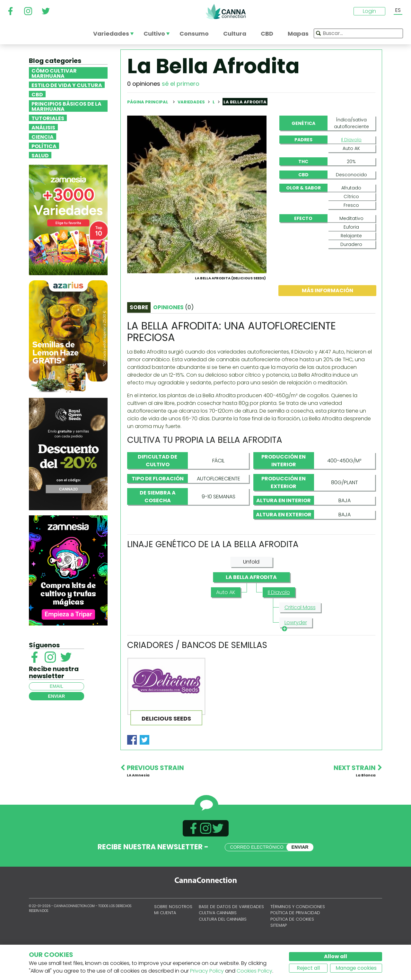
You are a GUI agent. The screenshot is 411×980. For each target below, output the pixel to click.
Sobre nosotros (173, 937)
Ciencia (43, 136)
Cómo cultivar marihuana (54, 73)
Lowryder (294, 654)
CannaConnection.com (226, 12)
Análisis (43, 127)
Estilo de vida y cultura (67, 85)
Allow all (336, 956)
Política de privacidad (295, 944)
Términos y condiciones (298, 937)
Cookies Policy (254, 971)
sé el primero (181, 84)
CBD (37, 94)
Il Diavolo (351, 140)
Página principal (148, 102)
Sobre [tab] (139, 338)
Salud (40, 155)
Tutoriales (48, 118)
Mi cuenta (165, 944)
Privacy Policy (207, 971)
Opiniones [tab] (173, 338)
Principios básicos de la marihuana (66, 106)
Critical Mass (300, 638)
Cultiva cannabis (218, 944)
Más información (328, 321)
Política (44, 146)
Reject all (308, 968)
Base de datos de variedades (231, 937)
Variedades (192, 102)
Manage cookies (356, 968)
